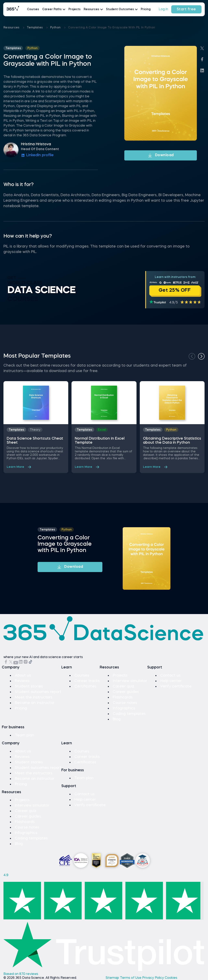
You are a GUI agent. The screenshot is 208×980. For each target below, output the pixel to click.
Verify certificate (176, 686)
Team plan (24, 735)
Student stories (29, 686)
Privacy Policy (153, 978)
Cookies (171, 978)
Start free (186, 9)
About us (23, 676)
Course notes (125, 703)
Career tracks (87, 681)
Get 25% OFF (175, 290)
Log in (163, 9)
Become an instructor (35, 703)
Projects (74, 9)
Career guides (126, 692)
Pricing (146, 9)
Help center (171, 681)
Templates (35, 28)
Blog (117, 719)
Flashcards (123, 697)
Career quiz (123, 686)
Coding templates (129, 714)
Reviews (22, 681)
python (56, 28)
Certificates (85, 686)
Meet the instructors (34, 697)
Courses (33, 9)
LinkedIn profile (37, 155)
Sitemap (113, 978)
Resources (12, 28)
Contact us (170, 676)
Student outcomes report (38, 692)
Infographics (124, 708)
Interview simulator (130, 681)
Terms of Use (131, 978)
